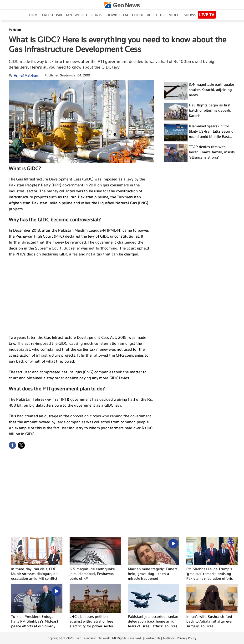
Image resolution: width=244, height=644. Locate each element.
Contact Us (152, 638)
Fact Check (133, 15)
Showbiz (112, 15)
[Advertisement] (81, 295)
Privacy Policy (187, 638)
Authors (169, 638)
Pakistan (64, 15)
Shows (190, 15)
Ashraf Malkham (26, 75)
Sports (96, 15)
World (81, 15)
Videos (175, 15)
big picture (156, 15)
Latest (48, 15)
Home (34, 15)
